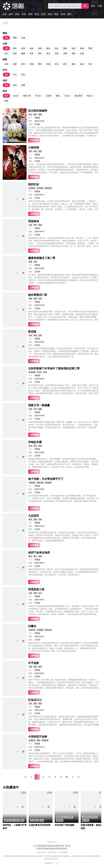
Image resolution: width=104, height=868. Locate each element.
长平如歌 (34, 663)
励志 (43, 14)
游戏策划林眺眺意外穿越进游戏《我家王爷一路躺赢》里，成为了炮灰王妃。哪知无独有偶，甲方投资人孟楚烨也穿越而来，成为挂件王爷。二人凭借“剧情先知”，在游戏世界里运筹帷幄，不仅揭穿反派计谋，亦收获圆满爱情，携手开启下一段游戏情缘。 (63, 426)
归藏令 (32, 626)
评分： (31, 118)
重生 (30, 556)
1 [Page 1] (37, 777)
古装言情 (32, 740)
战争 (11, 14)
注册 (100, 6)
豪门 (65, 64)
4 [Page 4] (55, 777)
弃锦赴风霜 (35, 442)
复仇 (48, 53)
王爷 (35, 409)
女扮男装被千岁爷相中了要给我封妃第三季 (54, 368)
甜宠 (30, 14)
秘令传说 (48, 630)
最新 (6, 96)
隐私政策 (52, 846)
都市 (40, 53)
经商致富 (48, 483)
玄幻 (6, 53)
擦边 (37, 14)
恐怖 (57, 53)
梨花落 (32, 332)
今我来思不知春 (38, 737)
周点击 (90, 96)
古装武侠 (32, 630)
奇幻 (90, 64)
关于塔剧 (37, 846)
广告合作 (67, 846)
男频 (15, 38)
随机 (58, 96)
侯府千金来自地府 (39, 552)
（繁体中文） (52, 842)
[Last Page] (79, 777)
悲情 (40, 335)
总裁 (82, 53)
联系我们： (52, 863)
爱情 (69, 14)
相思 (38, 740)
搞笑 (56, 14)
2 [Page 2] (43, 777)
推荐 (6, 101)
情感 (63, 14)
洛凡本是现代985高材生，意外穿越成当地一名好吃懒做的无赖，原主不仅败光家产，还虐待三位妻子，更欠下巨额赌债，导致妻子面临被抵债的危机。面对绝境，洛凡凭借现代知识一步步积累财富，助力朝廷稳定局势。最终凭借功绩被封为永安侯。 (63, 498)
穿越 (15, 53)
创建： (31, 121)
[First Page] (25, 777)
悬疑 (50, 14)
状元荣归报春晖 (38, 111)
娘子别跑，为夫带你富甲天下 (46, 479)
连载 (23, 85)
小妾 (30, 593)
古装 (30, 151)
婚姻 (23, 53)
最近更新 (78, 96)
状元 (30, 114)
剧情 (30, 262)
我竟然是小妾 (36, 589)
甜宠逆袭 (48, 188)
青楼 (30, 299)
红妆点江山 (35, 700)
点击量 (48, 96)
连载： (31, 124)
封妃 (45, 372)
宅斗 (40, 593)
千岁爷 (39, 372)
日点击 (16, 96)
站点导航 (64, 852)
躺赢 (40, 409)
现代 (23, 75)
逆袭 (65, 53)
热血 (24, 14)
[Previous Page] (31, 777)
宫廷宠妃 (32, 188)
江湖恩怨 (40, 630)
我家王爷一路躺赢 (39, 405)
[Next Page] (73, 777)
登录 (93, 6)
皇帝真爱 (40, 188)
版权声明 (60, 846)
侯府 (40, 556)
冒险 (74, 53)
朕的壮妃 (34, 184)
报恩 (40, 114)
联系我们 (44, 846)
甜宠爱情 (45, 740)
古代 (15, 75)
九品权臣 (34, 516)
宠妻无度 (40, 483)
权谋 (17, 14)
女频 (23, 38)
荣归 (35, 114)
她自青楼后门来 (38, 295)
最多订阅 (27, 96)
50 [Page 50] (67, 777)
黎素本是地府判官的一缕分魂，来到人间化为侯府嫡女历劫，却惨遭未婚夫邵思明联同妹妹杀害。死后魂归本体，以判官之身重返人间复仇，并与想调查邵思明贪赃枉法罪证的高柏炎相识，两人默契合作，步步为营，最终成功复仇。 (63, 572)
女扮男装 (32, 372)
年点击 (38, 96)
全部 (4, 14)
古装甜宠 (32, 483)
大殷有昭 (34, 147)
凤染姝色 (34, 221)
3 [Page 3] (49, 777)
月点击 (67, 96)
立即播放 (34, 140)
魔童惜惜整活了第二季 (42, 258)
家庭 (74, 64)
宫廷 (32, 53)
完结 (15, 85)
